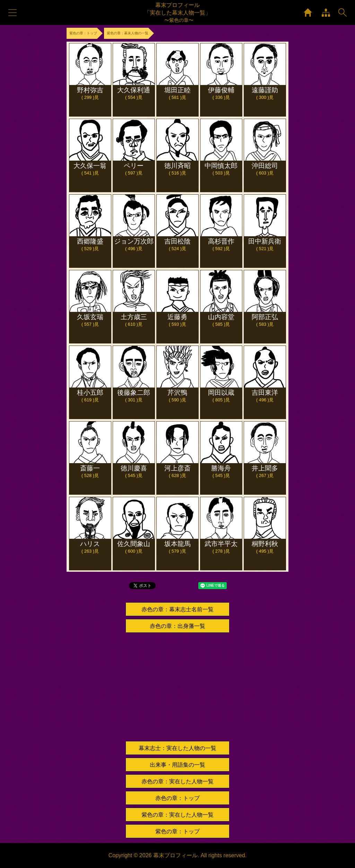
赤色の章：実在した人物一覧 (177, 781)
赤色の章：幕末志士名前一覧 (177, 609)
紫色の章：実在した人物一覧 (177, 815)
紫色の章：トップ (177, 831)
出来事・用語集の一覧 (177, 765)
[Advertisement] (177, 687)
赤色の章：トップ (177, 798)
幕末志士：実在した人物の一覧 (177, 748)
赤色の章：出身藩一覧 (177, 626)
